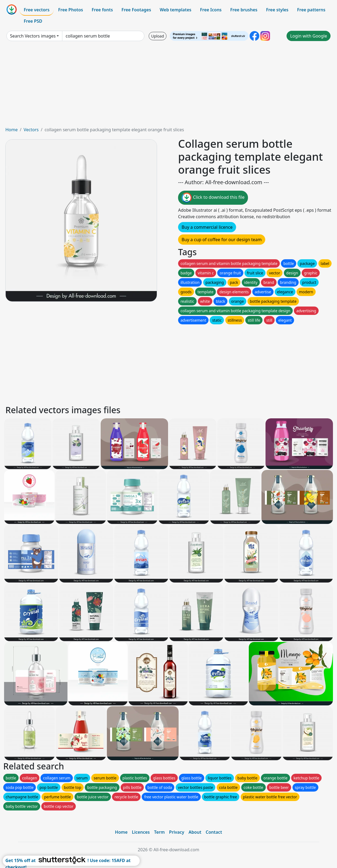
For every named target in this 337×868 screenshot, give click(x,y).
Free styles (277, 10)
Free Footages (136, 10)
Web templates (176, 10)
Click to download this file (213, 198)
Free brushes (244, 10)
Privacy (177, 832)
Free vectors (37, 10)
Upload (157, 36)
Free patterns (311, 10)
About (195, 832)
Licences (141, 832)
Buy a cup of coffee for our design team (222, 240)
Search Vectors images (33, 36)
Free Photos (70, 10)
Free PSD (33, 21)
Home (12, 130)
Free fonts (102, 10)
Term (159, 832)
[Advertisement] (169, 86)
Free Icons (211, 10)
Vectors (31, 130)
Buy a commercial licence (207, 227)
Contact (214, 832)
